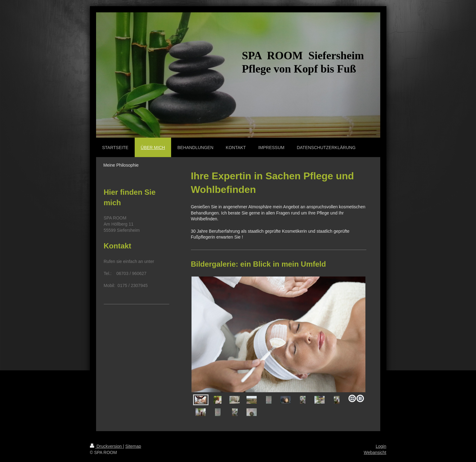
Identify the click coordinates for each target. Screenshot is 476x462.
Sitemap (133, 446)
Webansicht (375, 452)
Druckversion (106, 446)
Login (381, 446)
